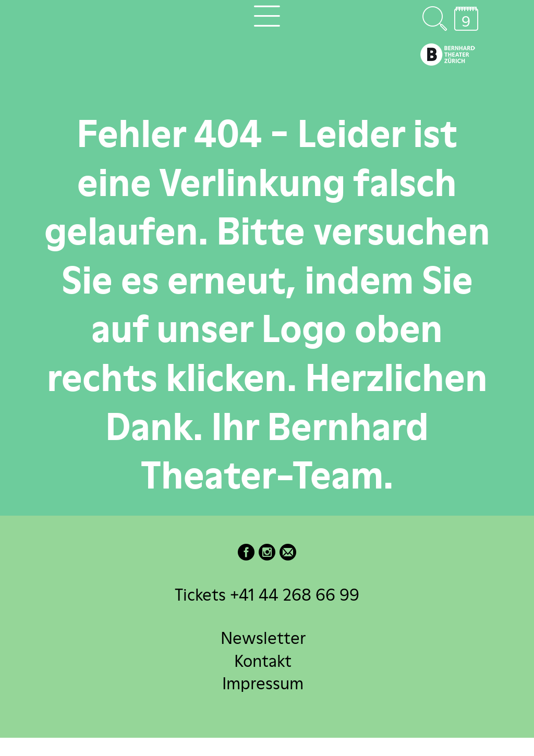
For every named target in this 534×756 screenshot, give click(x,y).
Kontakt (263, 660)
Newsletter (263, 638)
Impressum (263, 683)
